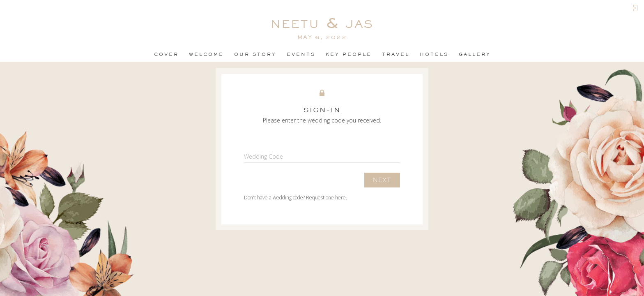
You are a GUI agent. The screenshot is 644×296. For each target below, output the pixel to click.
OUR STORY (255, 54)
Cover (166, 54)
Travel (396, 54)
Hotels (434, 54)
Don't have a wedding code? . (296, 198)
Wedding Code (263, 156)
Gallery (475, 54)
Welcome (206, 54)
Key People (349, 54)
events (301, 54)
